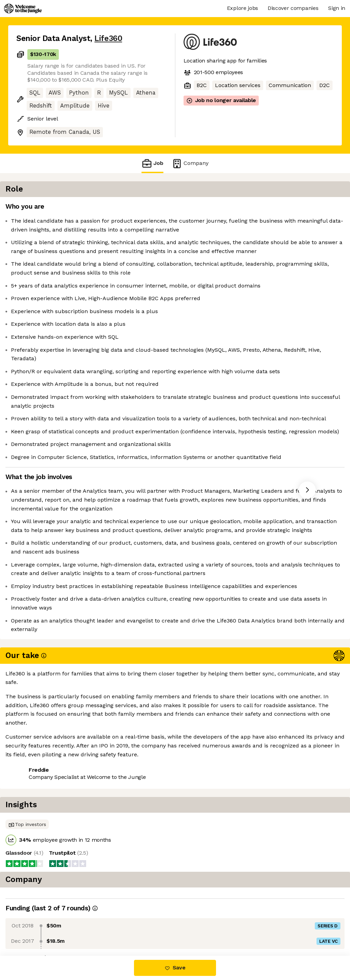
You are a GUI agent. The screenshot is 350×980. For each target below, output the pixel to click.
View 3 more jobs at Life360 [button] (101, 927)
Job (152, 163)
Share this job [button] (35, 927)
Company (190, 163)
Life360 (108, 38)
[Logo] (23, 9)
